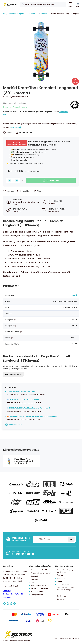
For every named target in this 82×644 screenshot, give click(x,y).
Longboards (33, 14)
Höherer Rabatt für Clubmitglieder (17, 145)
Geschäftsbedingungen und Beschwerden (67, 571)
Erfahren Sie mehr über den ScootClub (25, 164)
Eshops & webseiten (62, 638)
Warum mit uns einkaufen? (41, 573)
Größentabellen (37, 592)
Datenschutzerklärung (65, 584)
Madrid (44, 14)
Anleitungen (61, 578)
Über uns (60, 575)
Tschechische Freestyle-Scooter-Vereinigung (66, 589)
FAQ (32, 582)
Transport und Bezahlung (40, 570)
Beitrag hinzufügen (13, 374)
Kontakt (60, 581)
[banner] (10, 5)
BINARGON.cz (74, 638)
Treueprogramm (37, 595)
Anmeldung (71, 539)
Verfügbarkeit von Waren (40, 585)
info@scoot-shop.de (23, 554)
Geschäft (34, 576)
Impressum (61, 593)
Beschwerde (61, 596)
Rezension (61, 599)
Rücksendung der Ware (40, 588)
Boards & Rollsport (16, 14)
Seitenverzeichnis (25, 641)
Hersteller (34, 579)
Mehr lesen (15, 127)
